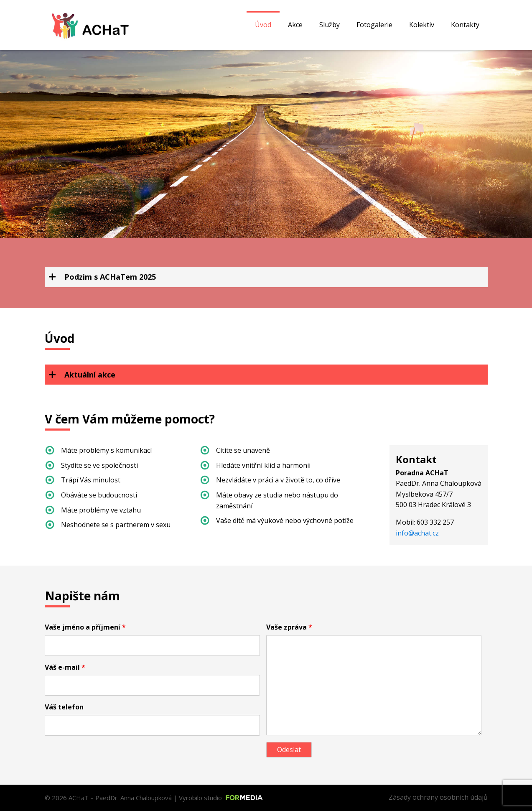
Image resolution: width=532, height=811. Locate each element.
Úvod (263, 25)
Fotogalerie (374, 25)
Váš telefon (64, 707)
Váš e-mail (65, 667)
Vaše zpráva (289, 627)
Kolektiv (422, 25)
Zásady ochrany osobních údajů (438, 797)
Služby (330, 25)
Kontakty (465, 25)
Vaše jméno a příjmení (85, 627)
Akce (295, 25)
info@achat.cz (417, 533)
